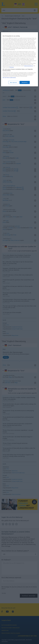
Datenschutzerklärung (29, 101)
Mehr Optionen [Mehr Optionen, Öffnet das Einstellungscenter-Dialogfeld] (14, 118)
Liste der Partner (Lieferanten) (9, 113)
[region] (19, 95)
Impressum (12, 102)
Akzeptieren (25, 118)
